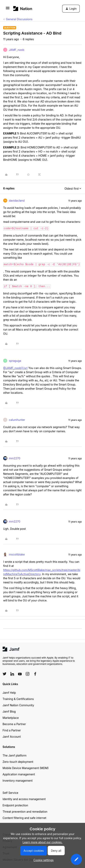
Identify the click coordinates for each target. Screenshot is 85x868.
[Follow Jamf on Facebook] (35, 674)
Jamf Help (9, 693)
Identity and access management (24, 799)
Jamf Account (12, 737)
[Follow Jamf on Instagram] (28, 674)
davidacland (17, 201)
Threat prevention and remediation (25, 812)
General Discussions (19, 19)
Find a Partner (12, 730)
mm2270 (15, 458)
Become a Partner (14, 724)
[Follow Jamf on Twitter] (5, 674)
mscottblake (17, 554)
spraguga (15, 361)
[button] (8, 9)
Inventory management (18, 781)
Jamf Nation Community (18, 705)
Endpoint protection (15, 805)
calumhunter (17, 420)
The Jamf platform (15, 755)
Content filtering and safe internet (24, 818)
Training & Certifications (18, 699)
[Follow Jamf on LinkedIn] (12, 674)
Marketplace (11, 718)
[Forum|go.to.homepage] (23, 9)
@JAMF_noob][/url (15, 368)
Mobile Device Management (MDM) (26, 768)
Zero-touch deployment (18, 762)
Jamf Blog (9, 711)
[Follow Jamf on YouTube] (20, 674)
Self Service (10, 793)
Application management (19, 774)
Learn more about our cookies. (43, 842)
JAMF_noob (17, 50)
